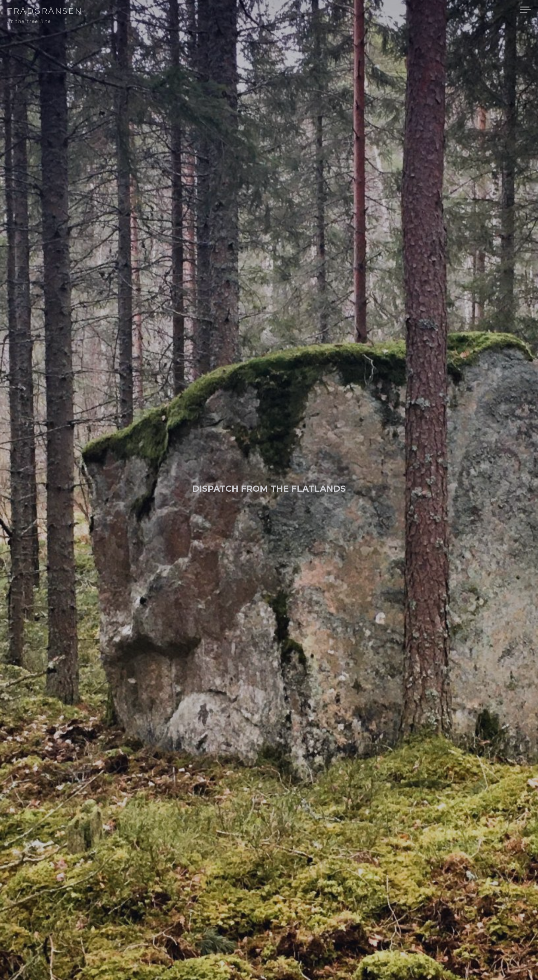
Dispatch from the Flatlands (269, 489)
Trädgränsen (45, 11)
